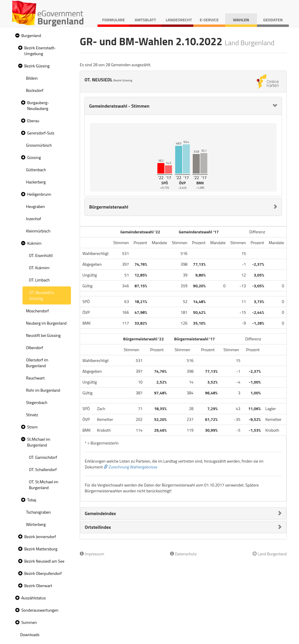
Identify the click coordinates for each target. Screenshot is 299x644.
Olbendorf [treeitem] (35, 348)
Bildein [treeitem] (32, 78)
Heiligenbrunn (39, 194)
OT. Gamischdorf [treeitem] (43, 457)
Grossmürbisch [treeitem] (39, 145)
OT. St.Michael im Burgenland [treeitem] (44, 485)
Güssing (34, 157)
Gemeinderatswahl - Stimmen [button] (119, 106)
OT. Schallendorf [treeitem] (43, 469)
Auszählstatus (34, 598)
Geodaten (273, 20)
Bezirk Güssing (37, 66)
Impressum (92, 554)
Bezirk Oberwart (38, 586)
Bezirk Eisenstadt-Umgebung (40, 51)
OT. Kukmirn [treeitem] (39, 268)
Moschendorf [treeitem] (37, 311)
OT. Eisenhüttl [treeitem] (41, 255)
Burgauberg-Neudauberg (38, 105)
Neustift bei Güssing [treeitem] (43, 335)
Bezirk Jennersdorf (40, 537)
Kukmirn (34, 243)
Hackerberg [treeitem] (36, 182)
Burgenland (31, 35)
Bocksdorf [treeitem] (35, 90)
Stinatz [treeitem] (32, 415)
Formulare (114, 20)
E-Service (209, 20)
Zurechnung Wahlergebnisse (131, 467)
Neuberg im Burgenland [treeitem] (46, 323)
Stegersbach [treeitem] (37, 402)
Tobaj (32, 500)
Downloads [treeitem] (30, 635)
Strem (32, 427)
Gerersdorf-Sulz (41, 133)
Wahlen (241, 20)
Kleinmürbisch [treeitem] (38, 231)
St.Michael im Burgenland (39, 442)
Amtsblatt (145, 20)
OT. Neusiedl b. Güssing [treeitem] (42, 295)
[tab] (183, 106)
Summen (29, 622)
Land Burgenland (270, 554)
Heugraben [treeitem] (35, 206)
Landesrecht (179, 20)
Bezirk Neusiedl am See (44, 561)
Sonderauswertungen (40, 610)
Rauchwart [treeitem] (35, 378)
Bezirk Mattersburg (41, 549)
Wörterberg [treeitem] (36, 524)
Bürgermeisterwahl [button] (109, 207)
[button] (17, 36)
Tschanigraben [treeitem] (38, 512)
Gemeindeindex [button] (100, 513)
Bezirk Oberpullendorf (43, 573)
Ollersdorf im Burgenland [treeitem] (37, 363)
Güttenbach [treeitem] (36, 170)
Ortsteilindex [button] (98, 527)
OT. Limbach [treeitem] (39, 280)
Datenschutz (183, 554)
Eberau (33, 121)
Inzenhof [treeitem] (33, 219)
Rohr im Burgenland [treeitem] (43, 390)
